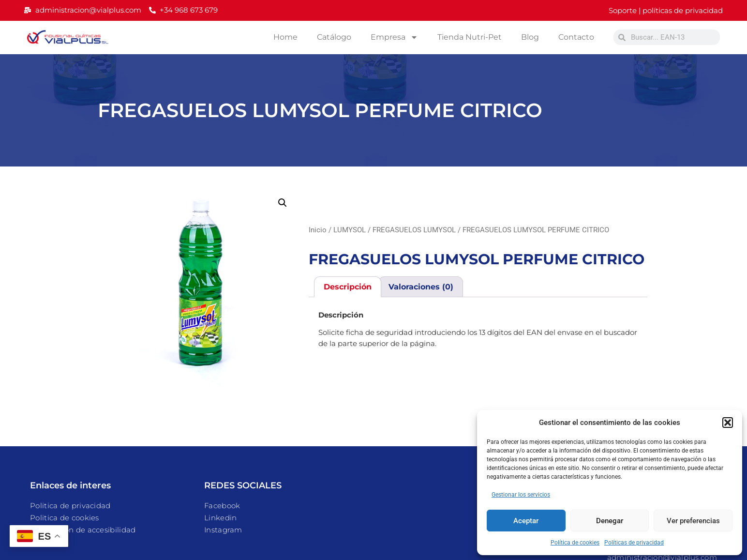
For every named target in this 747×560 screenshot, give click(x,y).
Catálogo (334, 37)
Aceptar (526, 521)
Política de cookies (575, 543)
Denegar (610, 521)
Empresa (394, 37)
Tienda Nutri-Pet (470, 37)
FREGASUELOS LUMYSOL (414, 230)
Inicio (318, 230)
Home (285, 37)
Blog (530, 37)
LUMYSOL (350, 230)
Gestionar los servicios (521, 495)
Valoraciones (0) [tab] (421, 287)
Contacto (576, 37)
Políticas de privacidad (634, 543)
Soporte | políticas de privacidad (666, 10)
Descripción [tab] (348, 287)
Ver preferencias (693, 521)
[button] (728, 423)
